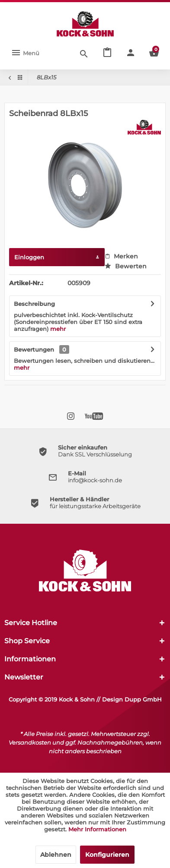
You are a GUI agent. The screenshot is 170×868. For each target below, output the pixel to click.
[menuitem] (25, 53)
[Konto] (131, 53)
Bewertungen (34, 349)
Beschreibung (34, 304)
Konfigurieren (107, 855)
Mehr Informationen (97, 829)
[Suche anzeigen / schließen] (84, 53)
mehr (58, 329)
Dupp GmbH (143, 699)
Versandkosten (30, 742)
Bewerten (126, 266)
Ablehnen (56, 855)
